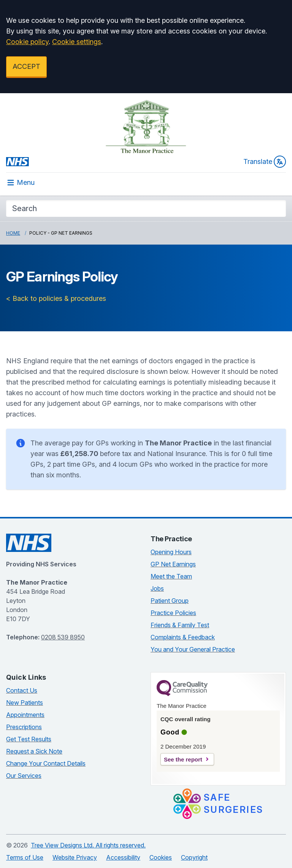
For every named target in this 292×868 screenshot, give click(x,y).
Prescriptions (24, 727)
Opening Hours (171, 552)
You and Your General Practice (193, 649)
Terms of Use (25, 857)
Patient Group (170, 601)
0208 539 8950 (63, 637)
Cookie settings (77, 42)
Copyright (194, 857)
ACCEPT (26, 66)
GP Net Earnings (173, 564)
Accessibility (123, 857)
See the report (183, 759)
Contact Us (22, 690)
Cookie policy (27, 42)
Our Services (24, 776)
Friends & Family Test (180, 625)
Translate (265, 162)
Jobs (157, 588)
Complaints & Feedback (183, 637)
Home (13, 233)
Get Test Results (29, 739)
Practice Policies (173, 613)
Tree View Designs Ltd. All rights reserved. (88, 845)
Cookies (161, 857)
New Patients (25, 703)
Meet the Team (171, 576)
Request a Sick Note (34, 751)
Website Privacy (75, 857)
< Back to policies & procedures (56, 298)
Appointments (25, 715)
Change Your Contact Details (46, 763)
